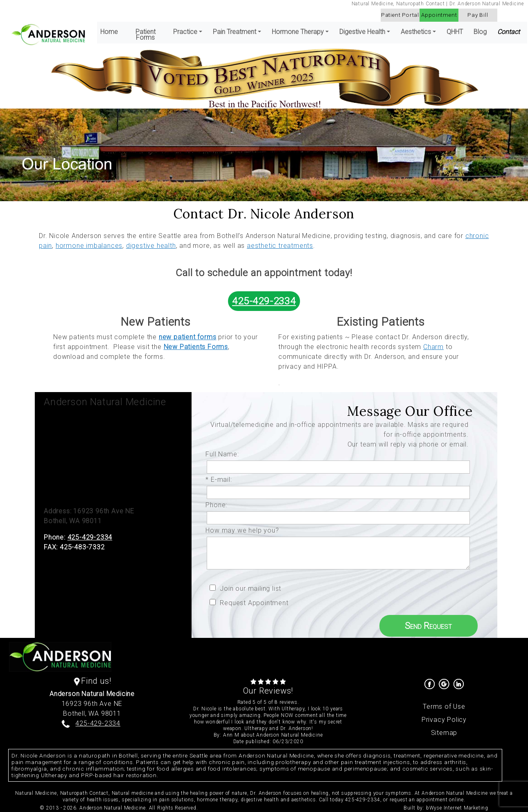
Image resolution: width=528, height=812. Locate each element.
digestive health (151, 246)
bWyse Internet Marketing (457, 808)
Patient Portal (400, 15)
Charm (433, 347)
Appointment (439, 15)
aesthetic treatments (280, 246)
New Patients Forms (196, 347)
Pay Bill (478, 15)
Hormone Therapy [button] (298, 32)
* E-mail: (221, 480)
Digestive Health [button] (362, 32)
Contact (509, 32)
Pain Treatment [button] (235, 32)
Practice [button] (185, 32)
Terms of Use (444, 707)
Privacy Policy (444, 720)
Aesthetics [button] (416, 32)
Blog (480, 32)
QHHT (455, 32)
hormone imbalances (89, 246)
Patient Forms (146, 35)
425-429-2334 (264, 301)
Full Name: (224, 454)
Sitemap (444, 733)
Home (109, 32)
